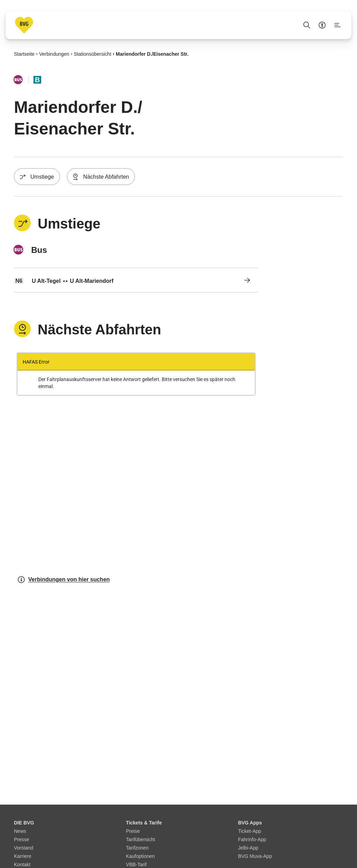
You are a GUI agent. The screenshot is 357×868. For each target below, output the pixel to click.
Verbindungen (54, 54)
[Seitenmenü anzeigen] (337, 25)
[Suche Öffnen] (307, 25)
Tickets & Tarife (144, 823)
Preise (133, 831)
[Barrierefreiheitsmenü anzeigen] (322, 25)
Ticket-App (250, 831)
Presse (22, 839)
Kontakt (22, 865)
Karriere (23, 856)
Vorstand (24, 848)
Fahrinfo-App (252, 839)
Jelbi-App (248, 848)
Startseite (24, 54)
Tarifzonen (137, 848)
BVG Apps (250, 823)
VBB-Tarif (136, 865)
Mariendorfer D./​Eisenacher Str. (152, 54)
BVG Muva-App (255, 856)
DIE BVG (24, 823)
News (20, 831)
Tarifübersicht (140, 839)
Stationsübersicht (93, 54)
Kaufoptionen (140, 856)
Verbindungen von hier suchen (63, 580)
